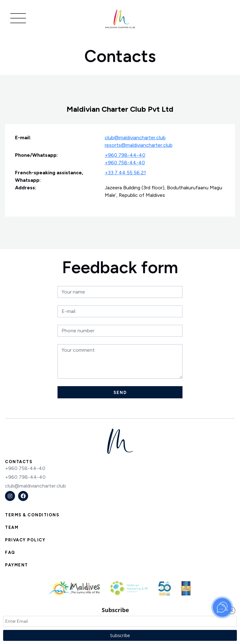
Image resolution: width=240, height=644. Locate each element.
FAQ (10, 552)
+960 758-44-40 (125, 163)
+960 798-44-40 (125, 155)
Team (12, 527)
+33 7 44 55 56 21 (125, 173)
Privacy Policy (25, 540)
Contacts (19, 462)
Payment (17, 565)
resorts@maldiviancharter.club (139, 145)
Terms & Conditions (32, 515)
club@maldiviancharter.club (135, 138)
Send (120, 393)
